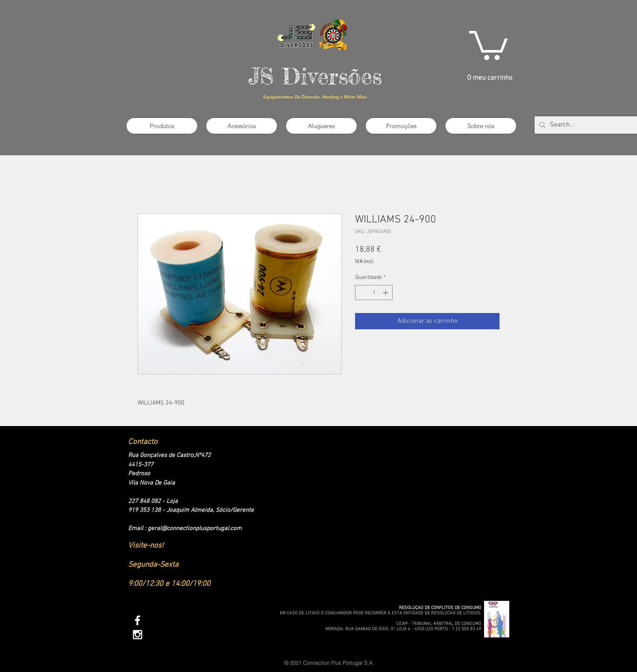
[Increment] (386, 293)
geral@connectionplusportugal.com (195, 528)
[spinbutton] (374, 293)
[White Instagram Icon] (137, 635)
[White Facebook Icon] (137, 620)
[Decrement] (361, 293)
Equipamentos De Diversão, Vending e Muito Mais (315, 97)
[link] (488, 44)
